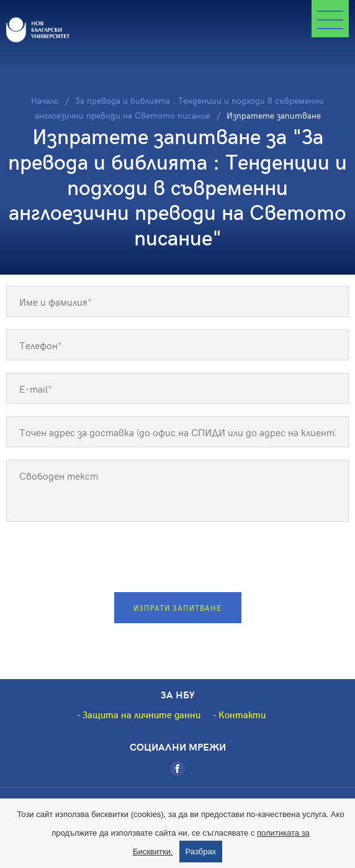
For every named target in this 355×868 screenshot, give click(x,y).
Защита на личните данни (142, 715)
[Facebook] (177, 769)
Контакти (242, 715)
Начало (45, 100)
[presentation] (177, 559)
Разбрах (201, 852)
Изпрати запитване (177, 608)
